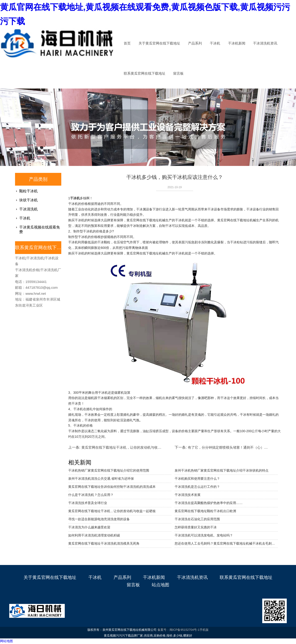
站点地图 (160, 585)
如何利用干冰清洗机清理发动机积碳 (94, 535)
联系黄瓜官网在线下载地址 (145, 73)
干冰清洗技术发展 (188, 495)
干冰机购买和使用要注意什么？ (197, 479)
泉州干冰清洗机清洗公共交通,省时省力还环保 (101, 479)
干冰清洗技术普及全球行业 (88, 503)
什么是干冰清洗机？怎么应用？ (91, 495)
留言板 (178, 73)
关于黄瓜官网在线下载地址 (159, 43)
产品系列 (195, 43)
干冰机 (215, 43)
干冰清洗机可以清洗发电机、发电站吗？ (204, 535)
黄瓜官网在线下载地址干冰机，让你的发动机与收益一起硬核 (112, 511)
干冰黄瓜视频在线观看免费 (40, 230)
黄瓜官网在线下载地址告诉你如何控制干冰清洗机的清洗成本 (112, 487)
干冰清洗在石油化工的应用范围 (197, 519)
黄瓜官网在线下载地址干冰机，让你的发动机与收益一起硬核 (128, 447)
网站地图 (6, 641)
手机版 (204, 630)
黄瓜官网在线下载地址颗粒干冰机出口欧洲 (205, 511)
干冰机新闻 (237, 43)
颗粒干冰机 (28, 191)
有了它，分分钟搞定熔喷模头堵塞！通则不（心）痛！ (229, 447)
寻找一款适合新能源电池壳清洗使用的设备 (99, 519)
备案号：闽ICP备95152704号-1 (179, 630)
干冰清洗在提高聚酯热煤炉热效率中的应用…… (209, 503)
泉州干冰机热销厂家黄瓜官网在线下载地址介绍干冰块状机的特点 (222, 470)
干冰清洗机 (28, 209)
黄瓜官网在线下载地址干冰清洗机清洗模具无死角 (104, 543)
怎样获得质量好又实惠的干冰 (196, 527)
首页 (127, 43)
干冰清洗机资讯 (265, 43)
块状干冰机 (28, 200)
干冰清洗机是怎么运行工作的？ (197, 487)
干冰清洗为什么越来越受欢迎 (89, 527)
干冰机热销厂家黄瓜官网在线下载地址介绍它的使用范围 (109, 470)
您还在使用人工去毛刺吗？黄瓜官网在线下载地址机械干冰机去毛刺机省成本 (226, 543)
